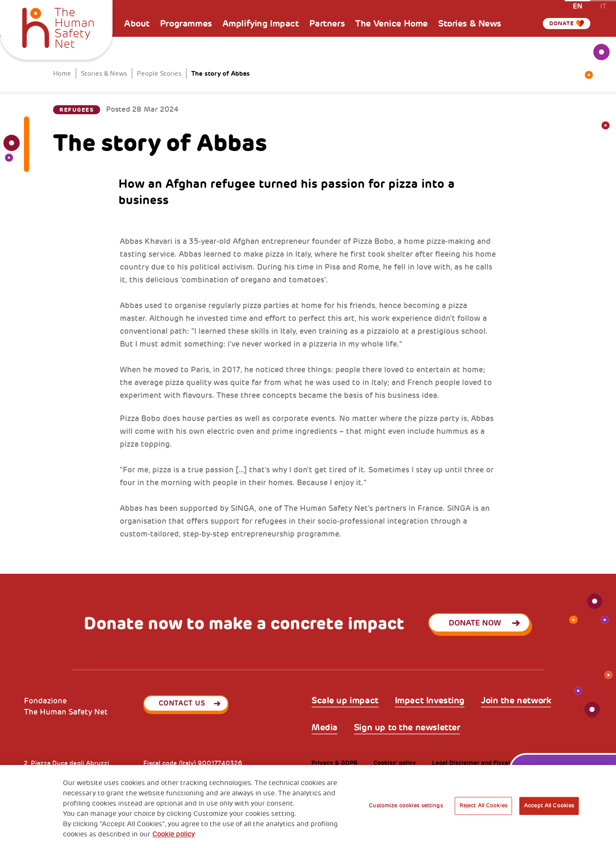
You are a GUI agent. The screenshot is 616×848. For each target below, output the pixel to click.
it (603, 6)
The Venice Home (391, 24)
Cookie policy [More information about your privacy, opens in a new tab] (173, 834)
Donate (558, 24)
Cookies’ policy (395, 763)
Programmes (186, 24)
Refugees (77, 110)
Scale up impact (345, 701)
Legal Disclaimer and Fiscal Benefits (484, 763)
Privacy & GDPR (334, 763)
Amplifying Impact (261, 24)
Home (62, 74)
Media (324, 728)
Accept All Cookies (549, 806)
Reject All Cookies (483, 806)
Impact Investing (430, 701)
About (137, 24)
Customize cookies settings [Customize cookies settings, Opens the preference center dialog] (406, 806)
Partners (327, 24)
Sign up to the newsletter (407, 728)
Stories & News (470, 24)
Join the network (516, 701)
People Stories (159, 74)
